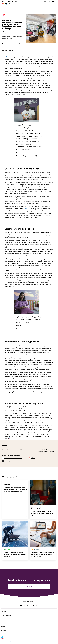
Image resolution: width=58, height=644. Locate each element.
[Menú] (55, 6)
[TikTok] (37, 605)
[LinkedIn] (21, 605)
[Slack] (6, 6)
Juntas (14, 234)
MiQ (6, 56)
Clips (26, 208)
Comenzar (29, 586)
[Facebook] (27, 605)
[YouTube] (34, 605)
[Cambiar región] (45, 1)
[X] (31, 605)
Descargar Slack (6, 642)
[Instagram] (24, 605)
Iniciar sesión (51, 1)
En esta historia (8, 50)
